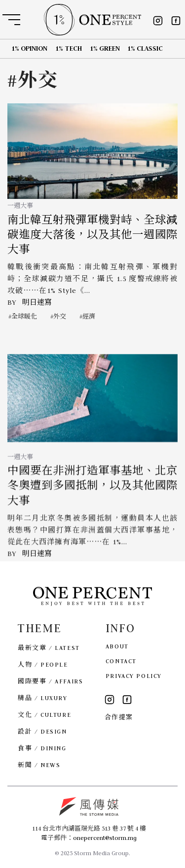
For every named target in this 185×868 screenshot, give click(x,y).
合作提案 (119, 717)
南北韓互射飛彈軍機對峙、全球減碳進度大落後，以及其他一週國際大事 (92, 235)
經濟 (89, 316)
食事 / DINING (42, 748)
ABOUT (117, 646)
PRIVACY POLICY (134, 676)
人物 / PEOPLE (43, 664)
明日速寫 (37, 302)
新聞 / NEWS (39, 765)
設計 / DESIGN (42, 731)
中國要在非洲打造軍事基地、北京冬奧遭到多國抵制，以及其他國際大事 (92, 498)
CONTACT (121, 661)
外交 (60, 316)
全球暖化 (24, 316)
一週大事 (20, 206)
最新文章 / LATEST (49, 648)
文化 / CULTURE (44, 715)
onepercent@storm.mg (105, 838)
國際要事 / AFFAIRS (50, 681)
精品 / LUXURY (42, 698)
